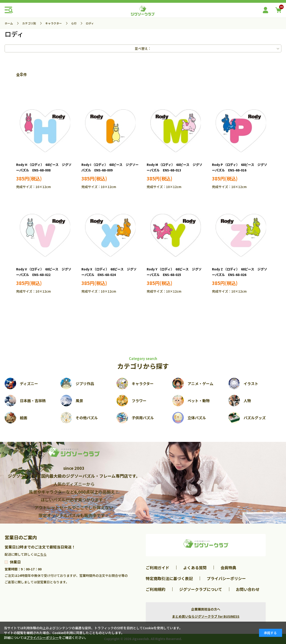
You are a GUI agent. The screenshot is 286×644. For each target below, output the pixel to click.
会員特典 (228, 568)
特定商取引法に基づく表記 (169, 578)
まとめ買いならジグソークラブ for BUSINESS (206, 616)
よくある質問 (195, 568)
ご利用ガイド (158, 568)
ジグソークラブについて (201, 589)
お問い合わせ (248, 589)
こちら (42, 554)
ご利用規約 (156, 589)
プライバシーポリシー (226, 578)
